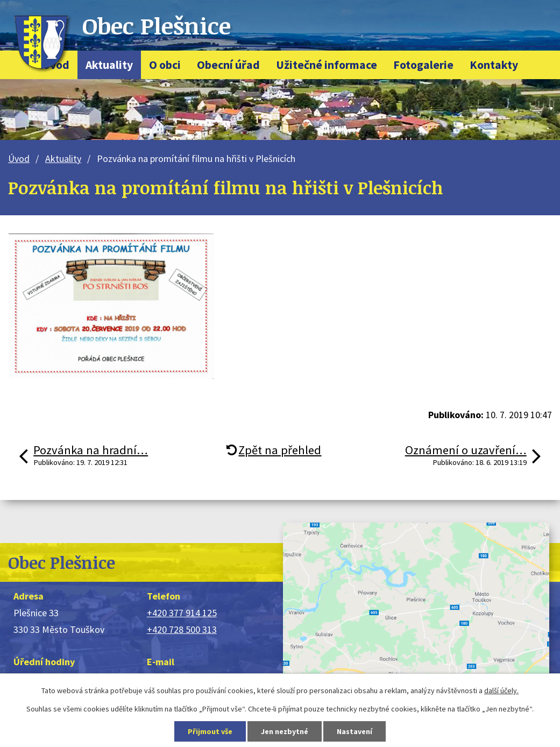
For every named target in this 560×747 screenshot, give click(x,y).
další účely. (501, 690)
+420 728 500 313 (182, 629)
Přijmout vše (210, 731)
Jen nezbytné (285, 731)
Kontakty (494, 65)
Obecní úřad (228, 65)
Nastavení (355, 731)
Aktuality (109, 65)
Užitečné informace (327, 65)
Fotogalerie (423, 65)
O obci (165, 65)
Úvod (19, 158)
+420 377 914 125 (182, 613)
